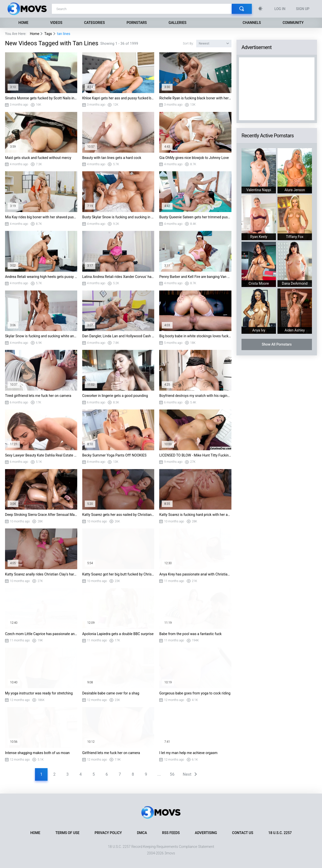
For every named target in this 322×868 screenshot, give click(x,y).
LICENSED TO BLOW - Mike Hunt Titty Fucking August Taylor (195, 455)
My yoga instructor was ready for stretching (39, 693)
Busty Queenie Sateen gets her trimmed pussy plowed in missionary (195, 217)
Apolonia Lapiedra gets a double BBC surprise (118, 634)
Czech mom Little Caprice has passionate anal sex (41, 634)
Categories (94, 23)
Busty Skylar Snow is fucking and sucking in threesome (118, 217)
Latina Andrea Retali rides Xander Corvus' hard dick (118, 277)
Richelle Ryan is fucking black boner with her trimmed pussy (195, 98)
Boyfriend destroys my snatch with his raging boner (195, 396)
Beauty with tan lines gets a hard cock (112, 158)
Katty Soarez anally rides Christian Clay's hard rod (41, 574)
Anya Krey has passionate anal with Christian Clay (195, 574)
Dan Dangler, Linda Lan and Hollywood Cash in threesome (118, 336)
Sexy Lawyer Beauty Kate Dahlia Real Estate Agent (41, 455)
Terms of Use (67, 833)
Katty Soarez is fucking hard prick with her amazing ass (195, 515)
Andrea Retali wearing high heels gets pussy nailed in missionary (41, 277)
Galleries (177, 23)
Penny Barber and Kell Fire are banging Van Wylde (195, 277)
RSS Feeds (171, 833)
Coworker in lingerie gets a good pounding (115, 396)
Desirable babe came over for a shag (111, 693)
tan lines (64, 34)
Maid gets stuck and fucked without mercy (38, 158)
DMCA (142, 833)
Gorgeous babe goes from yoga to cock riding (195, 693)
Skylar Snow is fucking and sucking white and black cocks (41, 336)
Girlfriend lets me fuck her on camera (111, 753)
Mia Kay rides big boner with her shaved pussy (41, 217)
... (159, 774)
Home (23, 23)
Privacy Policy (108, 833)
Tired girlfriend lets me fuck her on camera (38, 396)
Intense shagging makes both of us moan (37, 753)
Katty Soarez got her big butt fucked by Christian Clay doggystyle (118, 574)
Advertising (206, 833)
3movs (170, 853)
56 (172, 774)
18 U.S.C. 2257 (280, 833)
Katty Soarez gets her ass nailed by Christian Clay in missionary (118, 515)
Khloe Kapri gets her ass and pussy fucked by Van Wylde (118, 98)
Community (293, 23)
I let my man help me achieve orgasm (188, 753)
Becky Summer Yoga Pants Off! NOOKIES (114, 455)
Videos (56, 23)
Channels (252, 23)
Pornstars (137, 23)
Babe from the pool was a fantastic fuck (190, 634)
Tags (48, 34)
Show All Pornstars (277, 344)
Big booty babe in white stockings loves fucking (195, 336)
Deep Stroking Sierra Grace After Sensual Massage (41, 515)
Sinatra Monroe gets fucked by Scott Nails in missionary (41, 98)
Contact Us (243, 833)
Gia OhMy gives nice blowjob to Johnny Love (194, 158)
